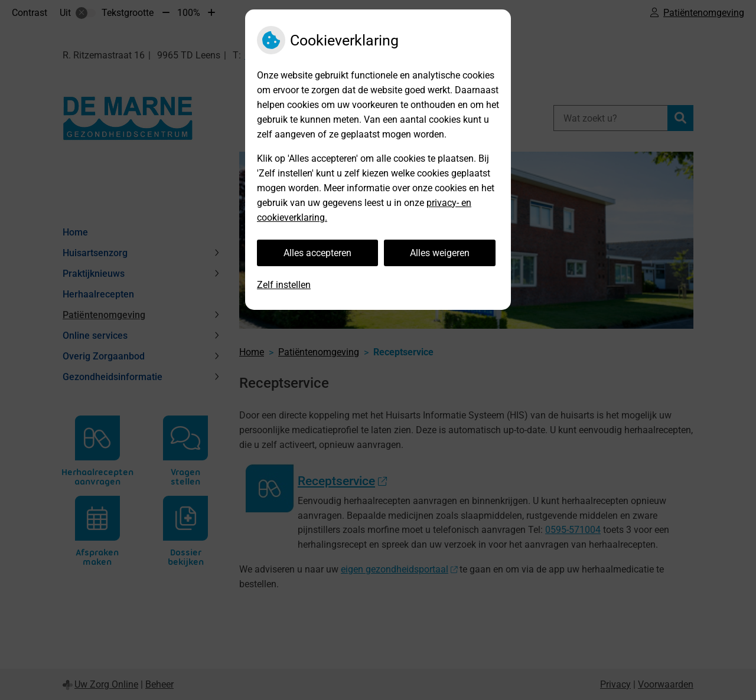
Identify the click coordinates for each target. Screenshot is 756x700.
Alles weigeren (440, 253)
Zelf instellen (284, 285)
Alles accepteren (317, 253)
